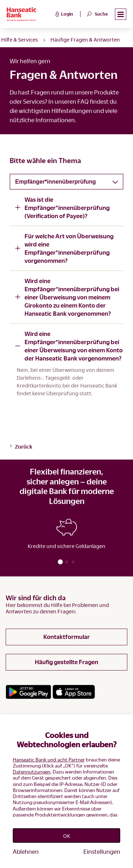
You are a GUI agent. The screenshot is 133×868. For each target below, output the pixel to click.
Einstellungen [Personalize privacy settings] (102, 851)
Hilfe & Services (20, 39)
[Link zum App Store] (74, 692)
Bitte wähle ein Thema (45, 160)
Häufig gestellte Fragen (66, 662)
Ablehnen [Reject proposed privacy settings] (26, 851)
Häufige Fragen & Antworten (85, 39)
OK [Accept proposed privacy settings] (67, 836)
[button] (121, 14)
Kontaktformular (66, 637)
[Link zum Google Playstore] (28, 692)
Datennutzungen (32, 772)
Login (63, 13)
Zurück (21, 446)
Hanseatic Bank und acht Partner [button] (49, 759)
